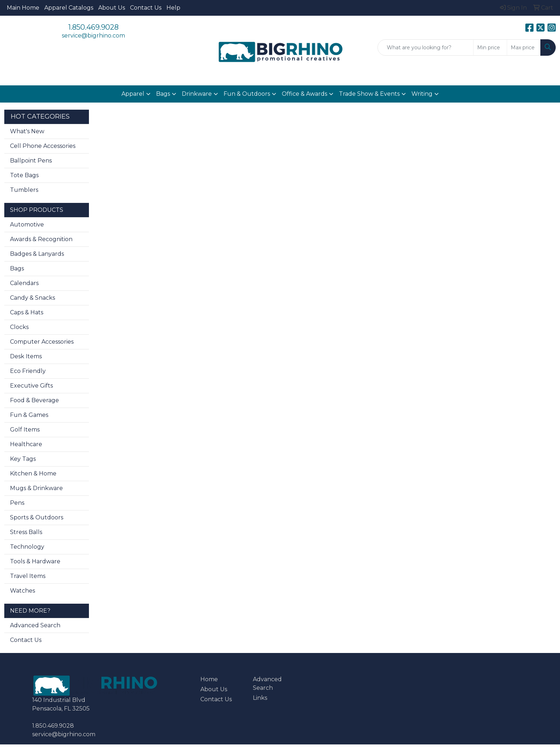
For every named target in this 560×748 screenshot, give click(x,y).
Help (173, 8)
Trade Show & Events (369, 94)
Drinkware (197, 94)
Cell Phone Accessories (43, 146)
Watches (22, 591)
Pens (17, 503)
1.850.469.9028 (93, 27)
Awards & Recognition (41, 239)
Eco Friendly (28, 371)
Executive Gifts (31, 386)
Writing (422, 94)
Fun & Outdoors (247, 94)
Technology (27, 547)
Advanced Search (35, 625)
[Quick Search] (426, 48)
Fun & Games (29, 415)
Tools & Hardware (35, 561)
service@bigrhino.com (93, 36)
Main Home (23, 8)
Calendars (24, 283)
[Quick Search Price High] (524, 48)
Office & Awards (304, 94)
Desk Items (26, 356)
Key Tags (23, 459)
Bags (163, 94)
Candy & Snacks (32, 298)
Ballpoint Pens (31, 161)
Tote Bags (24, 175)
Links (260, 698)
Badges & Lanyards (37, 254)
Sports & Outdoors (37, 517)
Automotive (27, 225)
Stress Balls (26, 532)
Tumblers (24, 190)
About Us (112, 8)
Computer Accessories (42, 342)
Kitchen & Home (33, 473)
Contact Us (146, 8)
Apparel (133, 94)
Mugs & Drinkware (36, 488)
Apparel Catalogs (69, 8)
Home (209, 679)
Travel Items (28, 576)
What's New (27, 131)
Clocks (19, 327)
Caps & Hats (27, 312)
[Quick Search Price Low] (490, 48)
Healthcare (26, 444)
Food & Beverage (34, 400)
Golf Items (25, 430)
